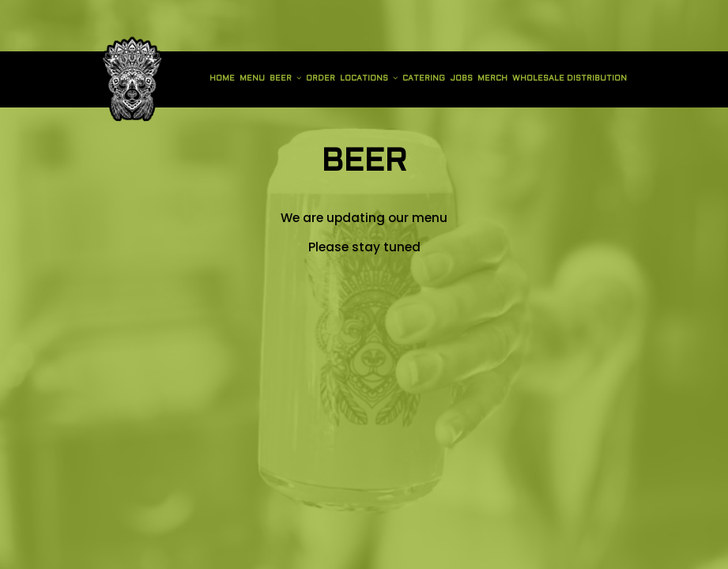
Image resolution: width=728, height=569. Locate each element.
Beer (285, 78)
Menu (252, 79)
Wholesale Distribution (570, 79)
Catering (424, 79)
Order (321, 79)
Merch (492, 79)
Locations (369, 78)
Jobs (461, 79)
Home (222, 79)
